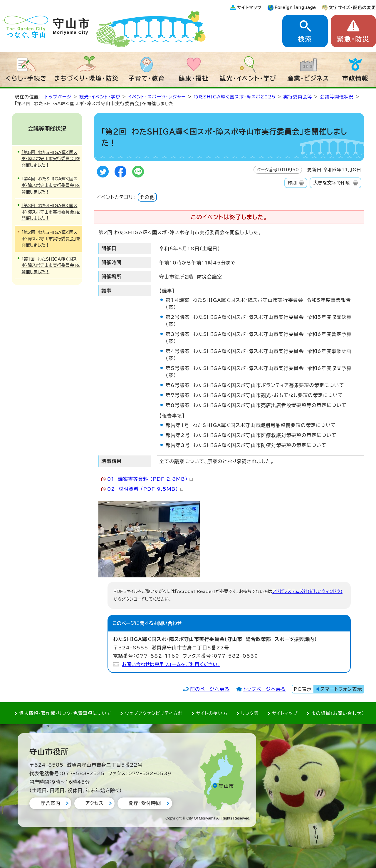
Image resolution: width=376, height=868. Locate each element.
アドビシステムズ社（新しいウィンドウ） (307, 591)
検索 (305, 39)
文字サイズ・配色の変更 (352, 7)
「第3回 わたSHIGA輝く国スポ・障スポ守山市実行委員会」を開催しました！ (51, 212)
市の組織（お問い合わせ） (338, 713)
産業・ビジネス (308, 78)
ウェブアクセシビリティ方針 (154, 713)
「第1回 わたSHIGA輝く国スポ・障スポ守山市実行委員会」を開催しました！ (51, 265)
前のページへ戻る (210, 689)
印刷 (292, 183)
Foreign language (295, 7)
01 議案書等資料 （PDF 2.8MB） (150, 479)
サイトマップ (249, 7)
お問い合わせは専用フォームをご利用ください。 (171, 664)
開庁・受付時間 (145, 803)
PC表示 (303, 689)
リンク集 (250, 713)
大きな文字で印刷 (332, 183)
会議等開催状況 (337, 97)
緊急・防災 (353, 39)
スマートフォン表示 (341, 689)
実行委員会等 (298, 97)
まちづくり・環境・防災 (87, 78)
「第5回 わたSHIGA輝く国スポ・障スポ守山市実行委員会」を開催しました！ (51, 159)
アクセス (94, 803)
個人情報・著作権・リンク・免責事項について (65, 713)
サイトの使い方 (212, 713)
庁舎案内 (50, 803)
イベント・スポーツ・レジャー (157, 97)
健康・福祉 (194, 78)
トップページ (58, 97)
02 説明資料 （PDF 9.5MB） (145, 489)
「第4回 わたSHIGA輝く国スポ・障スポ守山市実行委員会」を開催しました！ (51, 185)
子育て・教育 (147, 78)
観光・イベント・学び (248, 78)
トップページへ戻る (265, 689)
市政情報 (355, 78)
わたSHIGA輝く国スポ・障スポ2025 (235, 97)
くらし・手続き (26, 78)
